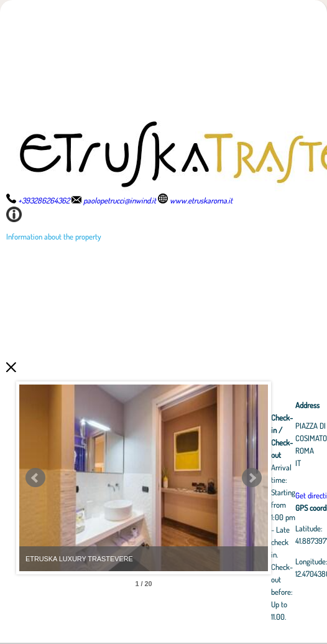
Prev (35, 478)
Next (252, 478)
